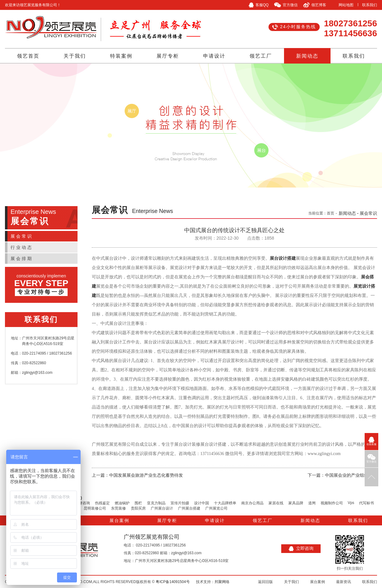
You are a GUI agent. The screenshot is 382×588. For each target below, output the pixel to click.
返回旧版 (265, 582)
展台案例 (119, 520)
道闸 (312, 503)
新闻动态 (307, 56)
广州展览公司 (216, 508)
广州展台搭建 (189, 508)
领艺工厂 (261, 56)
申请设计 (214, 56)
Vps (351, 503)
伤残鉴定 (102, 503)
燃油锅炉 (122, 503)
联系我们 (370, 5)
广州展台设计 (162, 508)
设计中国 (202, 503)
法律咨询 (82, 503)
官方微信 (371, 459)
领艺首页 (28, 56)
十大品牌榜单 (225, 503)
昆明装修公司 (95, 508)
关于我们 (75, 56)
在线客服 (371, 441)
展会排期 (22, 259)
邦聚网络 (222, 582)
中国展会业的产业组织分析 (351, 475)
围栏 (138, 503)
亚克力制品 (156, 503)
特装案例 (121, 56)
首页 (331, 213)
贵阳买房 (138, 508)
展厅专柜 (168, 56)
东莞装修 (118, 508)
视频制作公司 (332, 503)
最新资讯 (344, 582)
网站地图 (346, 5)
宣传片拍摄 (180, 503)
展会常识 (22, 236)
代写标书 (366, 503)
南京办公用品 (252, 503)
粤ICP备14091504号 (173, 582)
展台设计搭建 (283, 258)
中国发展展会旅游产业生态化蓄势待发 (146, 475)
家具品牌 (296, 503)
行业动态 (22, 247)
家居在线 (276, 503)
